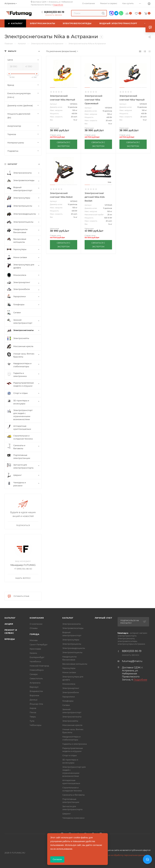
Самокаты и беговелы (73, 795)
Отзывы (34, 628)
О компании (36, 624)
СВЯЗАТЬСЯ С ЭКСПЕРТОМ (64, 144)
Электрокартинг (71, 688)
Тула (32, 721)
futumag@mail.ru (132, 661)
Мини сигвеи (69, 672)
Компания (37, 618)
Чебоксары (35, 725)
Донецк (34, 700)
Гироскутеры (69, 668)
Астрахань (35, 683)
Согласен (57, 859)
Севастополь (36, 678)
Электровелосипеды (73, 628)
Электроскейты (70, 721)
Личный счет (103, 618)
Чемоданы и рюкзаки (73, 818)
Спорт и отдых (70, 755)
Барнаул (34, 687)
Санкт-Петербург (39, 644)
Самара (34, 674)
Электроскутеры (71, 640)
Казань (33, 653)
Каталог (10, 618)
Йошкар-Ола (36, 704)
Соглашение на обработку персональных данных (122, 855)
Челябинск (35, 661)
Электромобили (71, 692)
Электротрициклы (72, 644)
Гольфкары (68, 701)
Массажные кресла (72, 725)
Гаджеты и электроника (75, 744)
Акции (9, 624)
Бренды (10, 639)
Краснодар (35, 649)
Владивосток (36, 691)
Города (35, 634)
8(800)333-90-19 (54, 12)
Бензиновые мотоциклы (75, 664)
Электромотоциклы (72, 652)
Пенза (33, 712)
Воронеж (34, 695)
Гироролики (69, 697)
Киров (33, 708)
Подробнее (58, 5)
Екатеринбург (37, 657)
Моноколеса (69, 684)
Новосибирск (37, 670)
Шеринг (67, 814)
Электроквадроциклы (74, 648)
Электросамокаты (72, 624)
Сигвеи (66, 705)
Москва (34, 640)
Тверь (33, 717)
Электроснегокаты (72, 717)
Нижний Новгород (39, 666)
